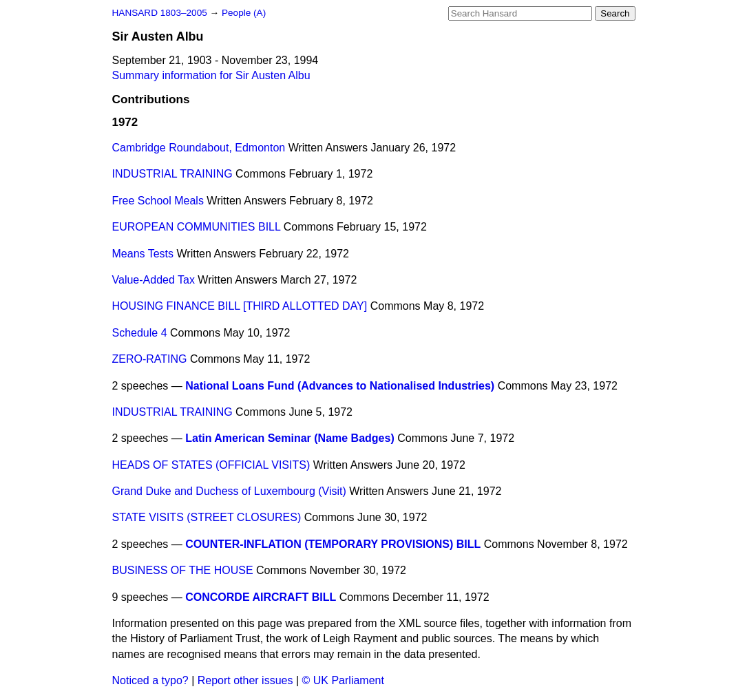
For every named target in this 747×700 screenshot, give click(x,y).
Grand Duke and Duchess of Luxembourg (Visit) (229, 491)
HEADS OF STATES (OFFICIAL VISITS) (211, 465)
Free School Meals (158, 201)
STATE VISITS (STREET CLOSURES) (207, 517)
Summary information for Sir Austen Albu (211, 75)
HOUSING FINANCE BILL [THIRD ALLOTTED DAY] (240, 306)
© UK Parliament (343, 680)
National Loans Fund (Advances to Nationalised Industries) (340, 386)
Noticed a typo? (150, 680)
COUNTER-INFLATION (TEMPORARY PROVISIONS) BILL (333, 544)
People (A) (244, 13)
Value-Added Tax (154, 280)
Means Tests (143, 254)
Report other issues (245, 680)
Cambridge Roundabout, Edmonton (199, 148)
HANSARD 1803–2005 (160, 13)
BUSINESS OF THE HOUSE (183, 570)
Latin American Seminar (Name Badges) (290, 438)
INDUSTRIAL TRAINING (172, 174)
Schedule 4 (140, 333)
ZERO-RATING (150, 359)
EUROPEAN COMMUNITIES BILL (197, 227)
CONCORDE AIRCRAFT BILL (261, 597)
